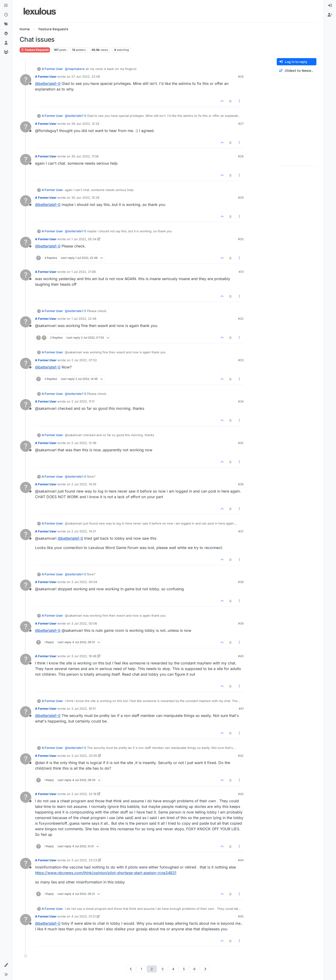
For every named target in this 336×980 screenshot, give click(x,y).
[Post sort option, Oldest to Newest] (297, 71)
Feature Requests (35, 50)
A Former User (52, 69)
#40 (241, 656)
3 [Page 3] (163, 969)
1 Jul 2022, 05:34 (84, 239)
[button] (6, 965)
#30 (241, 239)
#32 (241, 319)
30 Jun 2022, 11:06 (85, 156)
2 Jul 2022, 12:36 (84, 443)
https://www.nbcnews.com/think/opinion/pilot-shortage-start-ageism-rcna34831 (106, 873)
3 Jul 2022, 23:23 (84, 860)
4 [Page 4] (173, 969)
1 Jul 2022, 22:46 (84, 319)
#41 (241, 709)
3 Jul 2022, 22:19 (84, 794)
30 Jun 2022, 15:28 (85, 198)
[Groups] (6, 52)
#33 (241, 360)
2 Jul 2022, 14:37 (84, 531)
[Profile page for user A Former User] (26, 80)
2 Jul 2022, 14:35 (84, 484)
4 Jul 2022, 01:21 (84, 916)
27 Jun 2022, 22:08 (86, 76)
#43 (241, 794)
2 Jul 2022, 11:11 (83, 401)
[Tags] (6, 24)
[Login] (330, 6)
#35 (241, 443)
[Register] (330, 15)
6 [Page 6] (194, 969)
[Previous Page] (131, 969)
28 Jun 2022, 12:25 (85, 124)
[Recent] (6, 15)
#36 (241, 484)
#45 (241, 916)
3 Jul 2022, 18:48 (84, 656)
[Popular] (6, 34)
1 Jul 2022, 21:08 (84, 272)
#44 (241, 860)
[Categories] (6, 6)
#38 (241, 582)
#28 (241, 156)
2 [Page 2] (152, 969)
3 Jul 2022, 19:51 (84, 709)
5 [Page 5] (184, 969)
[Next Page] (205, 969)
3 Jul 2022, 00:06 (84, 623)
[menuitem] (330, 6)
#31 (241, 272)
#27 (241, 124)
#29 (241, 198)
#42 (241, 756)
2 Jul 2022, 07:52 (84, 360)
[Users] (6, 43)
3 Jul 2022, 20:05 (84, 756)
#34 (241, 401)
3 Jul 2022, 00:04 (84, 582)
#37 (241, 531)
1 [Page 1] (141, 969)
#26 (241, 76)
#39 (241, 623)
